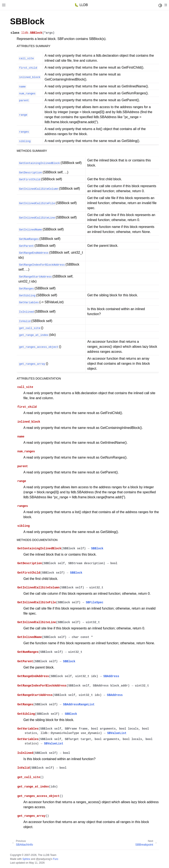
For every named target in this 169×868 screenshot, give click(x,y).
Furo (55, 859)
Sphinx (26, 859)
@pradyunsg (43, 859)
